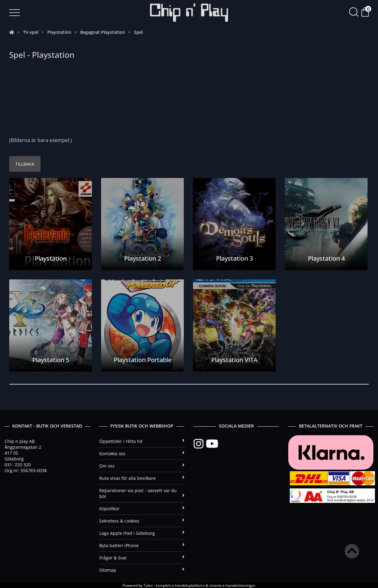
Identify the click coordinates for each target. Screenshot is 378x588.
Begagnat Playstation (103, 32)
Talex (148, 585)
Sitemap (142, 570)
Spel (138, 32)
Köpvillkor (142, 509)
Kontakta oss (142, 454)
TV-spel (31, 32)
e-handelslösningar (239, 585)
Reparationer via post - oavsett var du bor (142, 493)
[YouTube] (212, 444)
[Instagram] (200, 444)
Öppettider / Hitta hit (142, 441)
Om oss (142, 466)
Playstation (59, 32)
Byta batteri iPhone (142, 545)
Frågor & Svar (142, 558)
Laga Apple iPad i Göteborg (142, 533)
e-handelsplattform (188, 585)
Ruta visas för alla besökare (142, 478)
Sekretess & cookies (142, 521)
